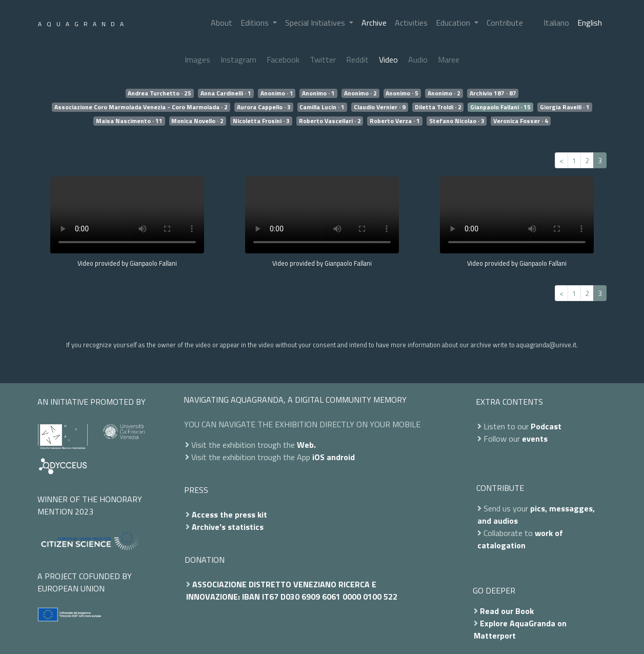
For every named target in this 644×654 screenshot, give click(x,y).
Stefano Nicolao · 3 (457, 121)
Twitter (323, 60)
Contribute (505, 23)
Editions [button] (256, 23)
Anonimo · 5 (402, 93)
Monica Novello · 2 (197, 121)
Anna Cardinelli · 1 (226, 93)
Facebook (283, 60)
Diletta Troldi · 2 (438, 107)
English (590, 23)
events (535, 439)
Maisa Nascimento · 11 (129, 121)
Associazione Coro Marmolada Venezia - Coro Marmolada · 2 (141, 107)
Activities (411, 23)
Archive (374, 23)
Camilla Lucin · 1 (322, 107)
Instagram (238, 60)
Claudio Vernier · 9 (380, 107)
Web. (306, 445)
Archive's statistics (228, 527)
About (222, 23)
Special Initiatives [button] (316, 23)
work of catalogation (520, 539)
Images (197, 60)
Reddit (357, 60)
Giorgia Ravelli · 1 (565, 107)
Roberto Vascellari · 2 (330, 121)
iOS (318, 457)
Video (388, 60)
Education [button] (454, 23)
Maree (449, 60)
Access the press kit (229, 514)
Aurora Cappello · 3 (264, 107)
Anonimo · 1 (277, 93)
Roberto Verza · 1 (395, 121)
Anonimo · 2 (360, 93)
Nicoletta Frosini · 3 (261, 121)
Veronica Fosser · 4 (521, 121)
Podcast (546, 426)
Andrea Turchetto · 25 (159, 93)
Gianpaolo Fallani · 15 (500, 107)
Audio (418, 60)
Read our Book (507, 611)
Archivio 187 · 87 (493, 93)
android (341, 457)
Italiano (556, 23)
